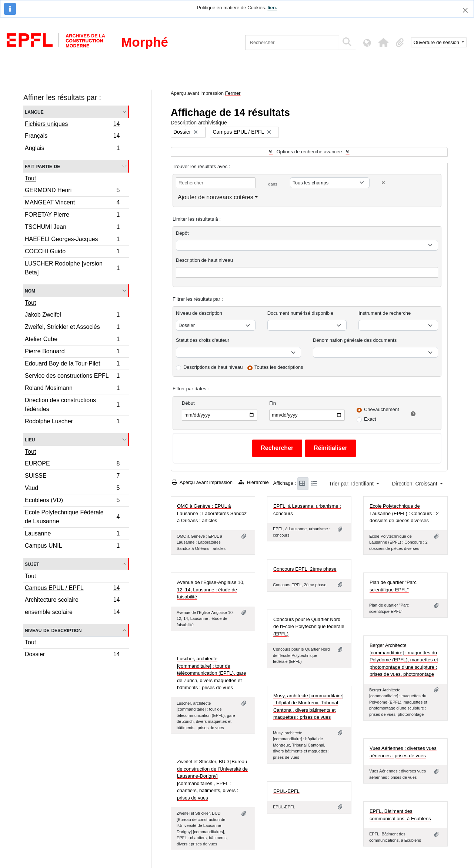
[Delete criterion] (383, 183)
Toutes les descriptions (279, 367)
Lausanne (72, 535)
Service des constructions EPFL (72, 377)
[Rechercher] (292, 42)
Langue (34, 112)
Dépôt (182, 233)
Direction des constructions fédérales (72, 405)
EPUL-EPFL (286, 791)
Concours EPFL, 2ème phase (305, 569)
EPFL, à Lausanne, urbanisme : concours (307, 510)
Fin (273, 403)
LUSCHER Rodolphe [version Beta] (72, 268)
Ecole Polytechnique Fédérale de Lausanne (72, 517)
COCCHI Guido (72, 252)
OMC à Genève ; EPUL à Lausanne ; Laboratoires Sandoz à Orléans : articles (212, 513)
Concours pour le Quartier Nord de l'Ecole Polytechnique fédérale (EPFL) (309, 627)
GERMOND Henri (72, 191)
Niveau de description (53, 630)
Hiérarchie (254, 482)
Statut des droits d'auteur (203, 340)
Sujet (32, 564)
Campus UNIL (72, 547)
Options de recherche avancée (309, 152)
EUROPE (72, 465)
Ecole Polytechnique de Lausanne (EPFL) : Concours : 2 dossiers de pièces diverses (404, 513)
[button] (384, 43)
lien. (272, 8)
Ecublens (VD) (72, 501)
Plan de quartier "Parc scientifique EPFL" (393, 586)
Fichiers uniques (72, 125)
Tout (30, 178)
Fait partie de (42, 166)
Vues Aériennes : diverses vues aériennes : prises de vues (403, 752)
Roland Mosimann (72, 389)
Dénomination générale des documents (355, 340)
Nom (30, 291)
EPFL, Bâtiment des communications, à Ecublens (400, 815)
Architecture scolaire (72, 601)
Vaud (72, 489)
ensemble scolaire (72, 613)
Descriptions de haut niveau (213, 367)
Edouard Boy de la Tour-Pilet (72, 365)
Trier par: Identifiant (352, 484)
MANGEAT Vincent (72, 203)
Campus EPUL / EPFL (72, 589)
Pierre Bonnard (72, 352)
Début (188, 403)
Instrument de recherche (385, 313)
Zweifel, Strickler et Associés (72, 328)
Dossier (72, 655)
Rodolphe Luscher (72, 422)
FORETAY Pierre (72, 216)
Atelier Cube (72, 340)
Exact (370, 419)
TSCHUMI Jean (72, 228)
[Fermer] (465, 10)
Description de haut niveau (204, 260)
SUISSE (72, 477)
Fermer (233, 93)
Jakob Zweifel (72, 316)
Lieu (30, 439)
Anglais (72, 149)
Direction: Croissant (415, 484)
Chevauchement (382, 409)
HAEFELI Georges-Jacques (72, 240)
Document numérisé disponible (300, 313)
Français (72, 137)
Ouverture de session (437, 42)
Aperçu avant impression (202, 482)
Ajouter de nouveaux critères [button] (216, 197)
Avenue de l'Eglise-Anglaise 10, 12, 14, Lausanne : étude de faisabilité (211, 590)
